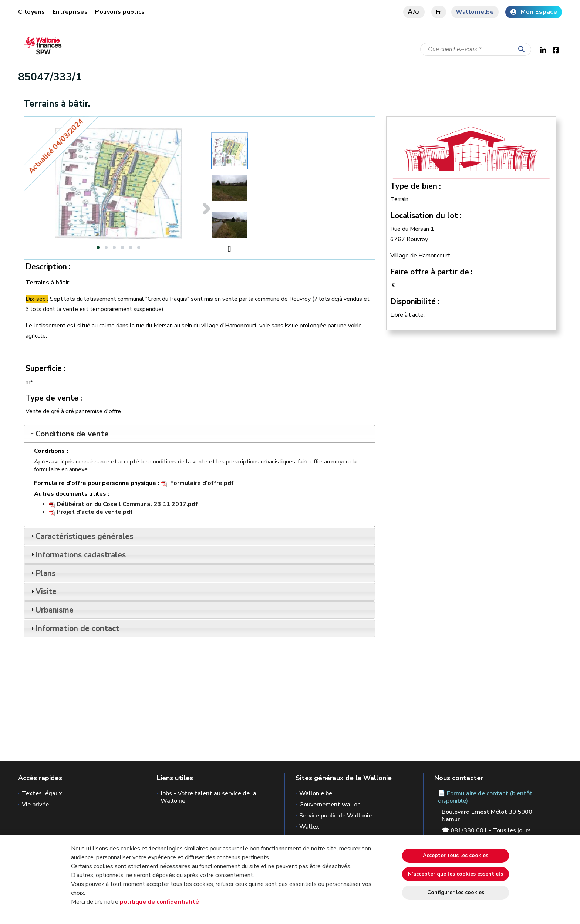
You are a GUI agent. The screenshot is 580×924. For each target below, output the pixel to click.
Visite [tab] (43, 591)
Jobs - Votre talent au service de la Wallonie (208, 797)
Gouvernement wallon (330, 805)
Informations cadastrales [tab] (78, 555)
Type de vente (52, 398)
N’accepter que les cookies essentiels (456, 874)
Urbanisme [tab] (52, 610)
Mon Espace (534, 12)
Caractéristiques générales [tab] (81, 536)
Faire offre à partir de (430, 272)
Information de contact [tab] (75, 628)
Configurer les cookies (456, 892)
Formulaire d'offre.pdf (202, 483)
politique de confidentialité (159, 902)
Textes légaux (42, 793)
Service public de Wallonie (335, 816)
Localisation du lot (424, 216)
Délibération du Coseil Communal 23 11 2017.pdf (127, 504)
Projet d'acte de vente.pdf (95, 512)
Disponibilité (413, 301)
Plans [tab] (43, 573)
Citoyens (32, 12)
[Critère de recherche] (476, 49)
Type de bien (414, 186)
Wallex (309, 827)
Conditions (49, 451)
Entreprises (70, 12)
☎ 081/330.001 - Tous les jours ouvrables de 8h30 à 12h (486, 834)
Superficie (44, 368)
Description (46, 267)
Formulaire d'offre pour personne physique (95, 483)
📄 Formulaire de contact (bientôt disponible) (485, 797)
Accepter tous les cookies (456, 855)
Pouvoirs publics (120, 12)
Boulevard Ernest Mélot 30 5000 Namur (487, 816)
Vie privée (35, 805)
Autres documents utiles (70, 494)
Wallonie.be (475, 12)
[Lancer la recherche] (523, 50)
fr (439, 12)
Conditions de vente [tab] (69, 434)
